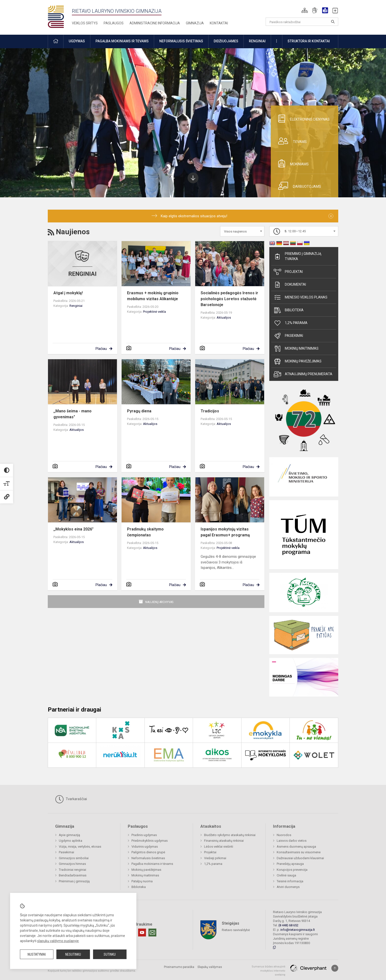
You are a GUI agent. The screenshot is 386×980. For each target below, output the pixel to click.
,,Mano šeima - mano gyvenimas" (72, 414)
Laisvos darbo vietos (292, 841)
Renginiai (76, 306)
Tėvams (291, 141)
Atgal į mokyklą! (68, 293)
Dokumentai (290, 285)
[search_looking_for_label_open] (333, 22)
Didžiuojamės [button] (226, 41)
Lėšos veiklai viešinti (219, 847)
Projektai (288, 272)
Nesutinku (73, 954)
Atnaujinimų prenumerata (303, 374)
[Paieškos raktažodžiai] (302, 22)
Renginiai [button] (257, 41)
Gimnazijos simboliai (74, 858)
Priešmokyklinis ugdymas (150, 841)
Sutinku (110, 954)
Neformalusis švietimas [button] (181, 41)
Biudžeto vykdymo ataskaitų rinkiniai (230, 835)
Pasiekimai (288, 336)
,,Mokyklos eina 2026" (73, 529)
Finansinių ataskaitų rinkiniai (224, 841)
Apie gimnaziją (69, 835)
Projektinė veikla (154, 312)
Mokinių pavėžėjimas (298, 361)
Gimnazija (195, 23)
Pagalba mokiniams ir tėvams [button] (122, 41)
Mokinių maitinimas (296, 349)
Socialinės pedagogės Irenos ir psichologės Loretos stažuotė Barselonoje (229, 299)
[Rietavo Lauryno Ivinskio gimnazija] (60, 16)
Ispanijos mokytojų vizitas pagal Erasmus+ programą (225, 532)
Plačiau (101, 349)
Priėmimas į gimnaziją (74, 881)
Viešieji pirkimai (215, 858)
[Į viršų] (335, 968)
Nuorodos (284, 835)
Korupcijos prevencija (292, 870)
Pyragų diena (139, 411)
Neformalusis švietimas (148, 858)
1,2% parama (291, 323)
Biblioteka (289, 310)
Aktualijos (224, 318)
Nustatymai (37, 954)
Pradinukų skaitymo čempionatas (145, 532)
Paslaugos (114, 23)
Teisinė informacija (290, 881)
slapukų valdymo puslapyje (58, 941)
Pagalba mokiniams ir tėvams (152, 864)
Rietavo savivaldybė (236, 930)
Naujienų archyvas (159, 602)
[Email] (152, 933)
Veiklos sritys (85, 23)
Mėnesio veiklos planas (301, 297)
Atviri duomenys (288, 887)
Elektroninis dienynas (302, 119)
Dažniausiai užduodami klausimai (300, 858)
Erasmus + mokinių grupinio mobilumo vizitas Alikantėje (153, 296)
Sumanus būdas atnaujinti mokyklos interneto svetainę (268, 971)
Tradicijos (210, 411)
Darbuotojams (298, 186)
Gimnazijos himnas (72, 864)
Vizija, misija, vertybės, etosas (80, 847)
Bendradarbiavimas (73, 875)
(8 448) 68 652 (288, 925)
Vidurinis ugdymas (145, 847)
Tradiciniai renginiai (72, 870)
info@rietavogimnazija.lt (298, 930)
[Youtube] (142, 933)
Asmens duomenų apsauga (296, 847)
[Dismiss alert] (331, 216)
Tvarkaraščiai (71, 799)
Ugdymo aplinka (71, 841)
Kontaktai (219, 23)
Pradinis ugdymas (144, 835)
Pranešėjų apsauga (290, 864)
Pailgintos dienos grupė (148, 852)
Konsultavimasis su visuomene (299, 852)
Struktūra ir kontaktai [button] (309, 41)
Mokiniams (292, 163)
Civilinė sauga (286, 875)
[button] (305, 10)
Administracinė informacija (155, 23)
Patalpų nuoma (142, 881)
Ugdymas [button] (77, 41)
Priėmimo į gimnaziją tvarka (298, 256)
